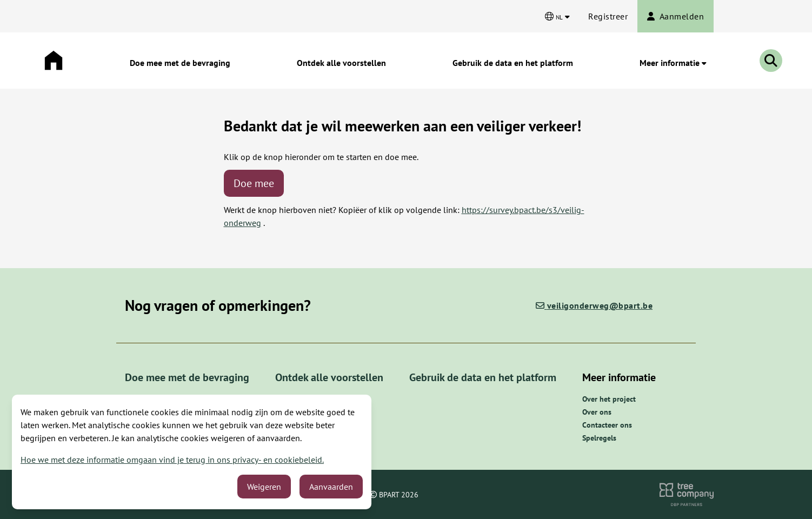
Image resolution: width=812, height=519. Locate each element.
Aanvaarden (331, 487)
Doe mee (254, 183)
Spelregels (599, 438)
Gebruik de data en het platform (513, 63)
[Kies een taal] (557, 16)
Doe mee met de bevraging (180, 63)
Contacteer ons (607, 425)
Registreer (608, 16)
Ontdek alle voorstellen (341, 63)
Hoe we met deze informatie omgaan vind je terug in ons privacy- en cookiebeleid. (172, 460)
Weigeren (264, 487)
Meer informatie (673, 63)
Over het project (609, 399)
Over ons (597, 412)
